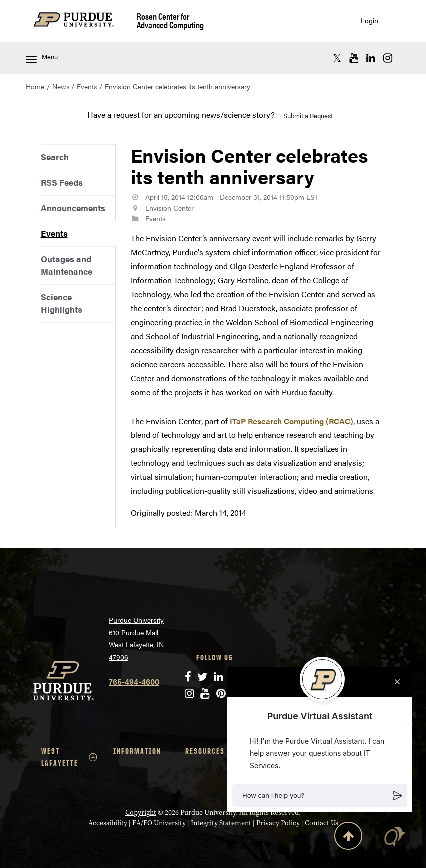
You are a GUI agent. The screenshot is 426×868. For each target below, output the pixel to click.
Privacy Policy (278, 823)
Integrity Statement (221, 823)
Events (87, 86)
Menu (42, 58)
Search (55, 157)
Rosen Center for (170, 21)
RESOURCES (213, 751)
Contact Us (321, 823)
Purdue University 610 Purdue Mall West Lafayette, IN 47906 (136, 638)
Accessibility (108, 823)
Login (369, 21)
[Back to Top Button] (348, 838)
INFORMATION (137, 751)
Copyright (141, 812)
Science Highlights (62, 303)
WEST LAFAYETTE (69, 757)
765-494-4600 (134, 681)
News (61, 86)
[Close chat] (397, 682)
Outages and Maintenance (67, 265)
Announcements (73, 208)
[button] (320, 796)
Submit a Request (308, 116)
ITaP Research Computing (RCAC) (291, 421)
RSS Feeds (62, 182)
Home (35, 86)
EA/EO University (159, 823)
